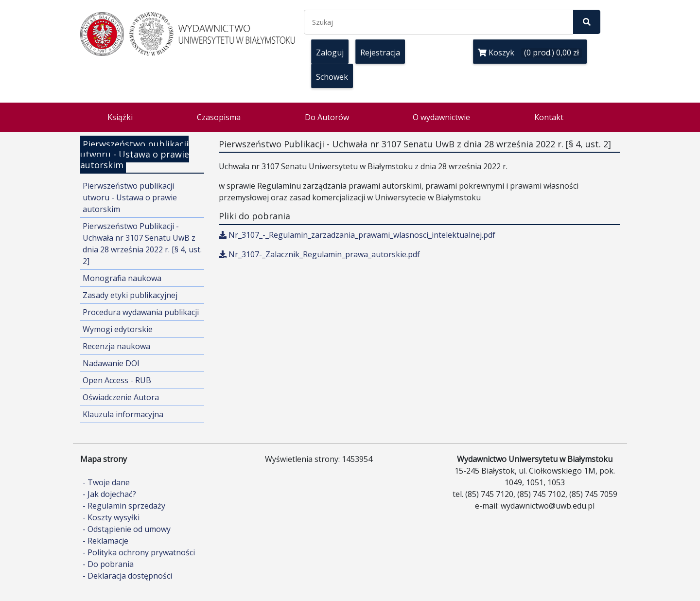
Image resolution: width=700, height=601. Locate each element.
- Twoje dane (106, 482)
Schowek (332, 77)
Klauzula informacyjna (123, 414)
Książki (120, 117)
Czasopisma (219, 117)
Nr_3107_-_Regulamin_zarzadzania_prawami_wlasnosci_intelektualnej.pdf (357, 235)
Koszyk (530, 53)
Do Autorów (327, 117)
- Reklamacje (105, 541)
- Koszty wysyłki (111, 517)
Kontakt (549, 117)
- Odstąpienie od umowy (127, 529)
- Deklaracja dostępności (127, 576)
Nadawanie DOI (111, 363)
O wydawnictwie (441, 117)
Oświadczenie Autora (121, 397)
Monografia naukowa (122, 278)
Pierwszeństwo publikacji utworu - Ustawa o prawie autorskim (130, 197)
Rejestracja (380, 53)
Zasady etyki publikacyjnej (130, 295)
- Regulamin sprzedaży (124, 506)
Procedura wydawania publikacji (141, 312)
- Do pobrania (108, 564)
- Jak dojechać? (109, 494)
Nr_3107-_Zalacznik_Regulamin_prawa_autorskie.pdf (319, 254)
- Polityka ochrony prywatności (139, 552)
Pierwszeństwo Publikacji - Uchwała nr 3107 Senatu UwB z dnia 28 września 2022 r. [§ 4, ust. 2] (142, 244)
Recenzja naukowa (116, 346)
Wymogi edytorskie (118, 329)
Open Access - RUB (117, 380)
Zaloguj (330, 53)
